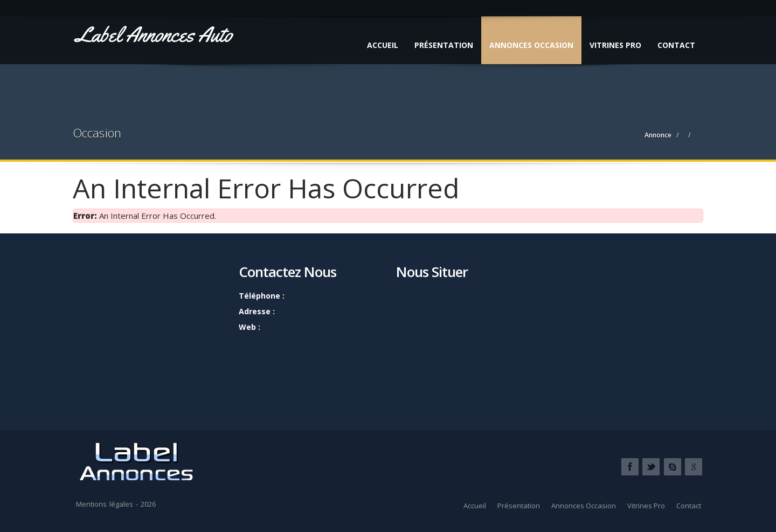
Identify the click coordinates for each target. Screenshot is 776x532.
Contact (676, 45)
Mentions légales (105, 504)
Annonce (658, 135)
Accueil (383, 45)
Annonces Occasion (531, 45)
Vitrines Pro (615, 45)
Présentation (444, 45)
